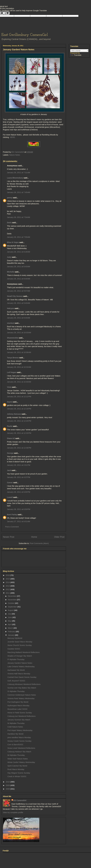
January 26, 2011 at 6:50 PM (19, 509)
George (10, 453)
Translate (76, 55)
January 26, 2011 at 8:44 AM (19, 279)
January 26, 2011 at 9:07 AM (19, 291)
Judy (9, 257)
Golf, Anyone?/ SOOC (16, 681)
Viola (9, 387)
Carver (10, 483)
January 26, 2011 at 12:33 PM (19, 433)
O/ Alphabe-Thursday (16, 691)
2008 (8, 789)
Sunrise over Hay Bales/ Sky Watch (22, 688)
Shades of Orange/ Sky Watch (20, 656)
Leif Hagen (12, 372)
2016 (8, 575)
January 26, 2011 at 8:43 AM (19, 267)
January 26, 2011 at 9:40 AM (19, 303)
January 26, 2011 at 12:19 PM (19, 409)
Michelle (11, 272)
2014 (8, 582)
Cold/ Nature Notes (15, 727)
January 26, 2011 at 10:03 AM (19, 333)
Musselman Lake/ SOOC (18, 709)
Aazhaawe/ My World (16, 670)
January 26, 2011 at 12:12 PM (19, 397)
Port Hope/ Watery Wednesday (20, 730)
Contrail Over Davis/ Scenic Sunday (22, 677)
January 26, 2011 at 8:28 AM (19, 252)
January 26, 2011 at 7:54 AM (19, 217)
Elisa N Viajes (13, 242)
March (11, 628)
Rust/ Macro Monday (16, 769)
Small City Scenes (15, 296)
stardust (11, 323)
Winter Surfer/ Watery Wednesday (21, 762)
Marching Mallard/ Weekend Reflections (24, 652)
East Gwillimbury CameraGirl (25, 35)
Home (34, 537)
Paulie (10, 426)
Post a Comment (12, 527)
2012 (8, 589)
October (11, 603)
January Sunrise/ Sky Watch (19, 720)
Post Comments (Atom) (39, 543)
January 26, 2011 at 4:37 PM (19, 477)
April (10, 624)
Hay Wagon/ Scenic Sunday (19, 773)
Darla (9, 223)
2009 (8, 785)
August (11, 610)
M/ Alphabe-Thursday (16, 755)
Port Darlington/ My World (18, 702)
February (12, 632)
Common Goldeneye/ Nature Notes (22, 695)
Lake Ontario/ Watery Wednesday (21, 667)
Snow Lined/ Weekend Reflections (21, 748)
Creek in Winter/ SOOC (17, 776)
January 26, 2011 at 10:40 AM (19, 382)
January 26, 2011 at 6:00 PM (19, 492)
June (10, 617)
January (11, 635)
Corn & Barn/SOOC (15, 745)
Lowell (10, 497)
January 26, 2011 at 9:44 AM (19, 318)
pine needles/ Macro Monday (19, 737)
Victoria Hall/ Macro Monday (19, 674)
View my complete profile (13, 812)
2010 (8, 782)
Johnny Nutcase (14, 414)
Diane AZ (11, 438)
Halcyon (11, 308)
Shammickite (13, 338)
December (12, 596)
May (10, 621)
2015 (8, 579)
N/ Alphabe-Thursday (16, 723)
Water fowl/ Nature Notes (18, 759)
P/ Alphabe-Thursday (16, 659)
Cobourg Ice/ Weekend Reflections (22, 716)
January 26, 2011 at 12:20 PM (19, 421)
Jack (9, 470)
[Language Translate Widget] (79, 51)
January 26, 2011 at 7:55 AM (19, 237)
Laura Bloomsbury (15, 178)
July (10, 614)
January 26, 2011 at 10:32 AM (19, 367)
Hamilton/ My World (15, 734)
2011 (8, 593)
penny (10, 198)
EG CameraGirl (20, 800)
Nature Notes (15, 155)
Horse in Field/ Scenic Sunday (20, 713)
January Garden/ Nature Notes (20, 663)
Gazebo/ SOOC (14, 649)
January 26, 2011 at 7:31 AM (19, 173)
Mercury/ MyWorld (15, 638)
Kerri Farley (12, 515)
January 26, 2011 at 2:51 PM (19, 465)
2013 (8, 586)
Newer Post (9, 537)
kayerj (10, 402)
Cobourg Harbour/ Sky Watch (19, 752)
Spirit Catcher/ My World (17, 766)
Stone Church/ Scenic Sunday (20, 645)
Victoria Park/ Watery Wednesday (21, 698)
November (12, 600)
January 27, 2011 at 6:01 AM (19, 521)
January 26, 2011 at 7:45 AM (19, 192)
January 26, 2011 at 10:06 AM (19, 352)
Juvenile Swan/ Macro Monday (20, 642)
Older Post (59, 537)
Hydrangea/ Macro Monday (18, 706)
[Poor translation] (7, 13)
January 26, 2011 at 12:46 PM (19, 448)
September (13, 607)
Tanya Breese (13, 358)
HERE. (12, 137)
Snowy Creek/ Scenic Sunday (19, 741)
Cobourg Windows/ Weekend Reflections (24, 684)
